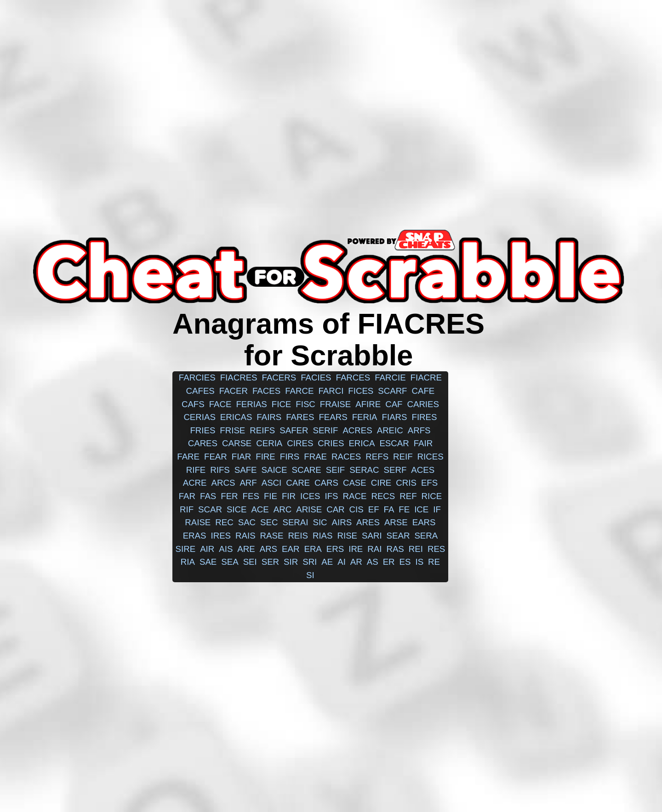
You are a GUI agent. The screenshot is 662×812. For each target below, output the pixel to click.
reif (403, 457)
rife (196, 470)
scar (210, 509)
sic (320, 522)
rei (416, 549)
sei (250, 562)
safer (294, 430)
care (298, 483)
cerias (199, 417)
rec (224, 522)
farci (331, 391)
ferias (251, 404)
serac (364, 470)
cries (331, 443)
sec (269, 522)
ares (368, 522)
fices (361, 391)
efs (429, 483)
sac (247, 522)
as (373, 562)
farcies (197, 378)
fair (423, 443)
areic (390, 430)
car (335, 509)
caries (423, 404)
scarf (392, 391)
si (310, 575)
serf (395, 470)
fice (282, 404)
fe (404, 509)
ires (221, 536)
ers (335, 549)
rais (245, 536)
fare (188, 457)
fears (333, 417)
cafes (200, 391)
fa (389, 509)
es (405, 562)
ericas (236, 417)
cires (300, 443)
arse (396, 522)
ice (421, 509)
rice (432, 496)
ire (356, 549)
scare (307, 470)
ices (310, 496)
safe (246, 470)
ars (268, 549)
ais (226, 549)
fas (208, 496)
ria (188, 562)
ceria (269, 443)
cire (381, 483)
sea (230, 562)
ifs (332, 496)
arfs (419, 430)
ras (395, 549)
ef (374, 509)
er (389, 562)
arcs (223, 483)
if (437, 509)
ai (342, 562)
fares (300, 417)
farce (299, 391)
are (246, 549)
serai (295, 522)
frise (232, 430)
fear (216, 457)
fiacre (426, 378)
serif (325, 430)
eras (195, 536)
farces (353, 378)
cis (357, 509)
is (419, 562)
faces (266, 391)
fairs (269, 417)
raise (198, 522)
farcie (390, 378)
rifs (220, 470)
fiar (242, 457)
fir (289, 496)
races (346, 457)
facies (316, 378)
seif (335, 470)
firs (290, 457)
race (355, 496)
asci (272, 483)
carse (237, 443)
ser (270, 562)
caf (394, 404)
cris (406, 483)
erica (362, 443)
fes (251, 496)
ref (408, 496)
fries (203, 430)
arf (248, 483)
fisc (305, 404)
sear (398, 536)
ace (260, 509)
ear (291, 549)
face (220, 404)
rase (272, 536)
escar (394, 443)
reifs (262, 430)
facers (279, 378)
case (355, 483)
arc (282, 509)
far (187, 496)
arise (309, 509)
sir (291, 562)
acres (357, 430)
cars (326, 483)
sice (237, 509)
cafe (423, 391)
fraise (335, 404)
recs (383, 496)
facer (234, 391)
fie (271, 496)
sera (426, 536)
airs (342, 522)
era (313, 549)
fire (265, 457)
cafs (193, 404)
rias (323, 536)
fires (425, 417)
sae (208, 562)
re (434, 562)
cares (203, 443)
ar (356, 562)
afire (368, 404)
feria (365, 417)
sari (372, 536)
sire (186, 549)
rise (347, 536)
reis (298, 536)
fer (229, 496)
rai (374, 549)
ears (424, 522)
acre (195, 483)
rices (431, 457)
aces (423, 470)
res (436, 549)
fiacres (239, 378)
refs (377, 457)
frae (315, 457)
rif (187, 509)
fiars (395, 417)
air (207, 549)
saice (274, 470)
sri (310, 562)
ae (327, 562)
